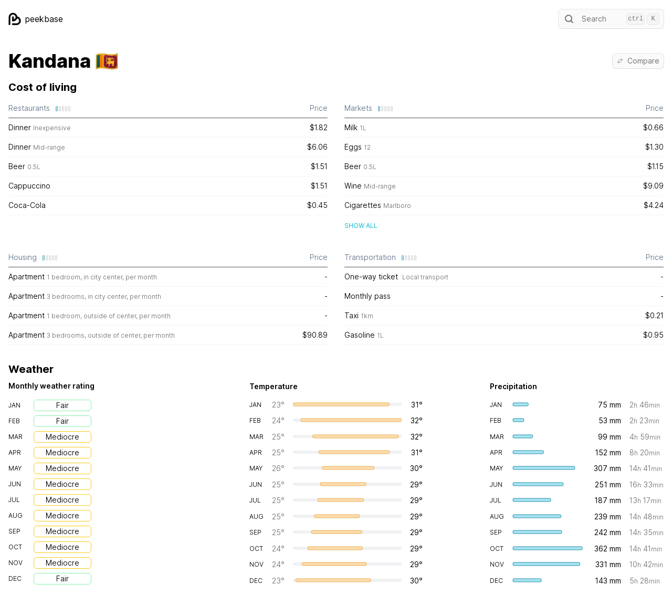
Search (611, 19)
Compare (638, 61)
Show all (361, 226)
